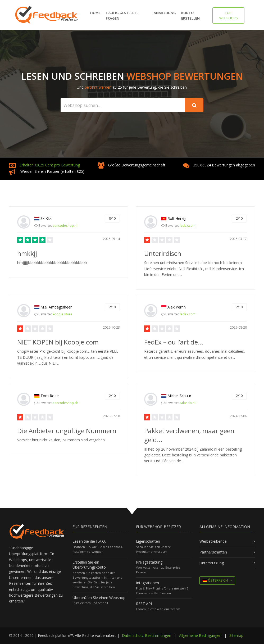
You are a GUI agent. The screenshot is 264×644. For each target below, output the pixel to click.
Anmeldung (165, 13)
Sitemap (236, 635)
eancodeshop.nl (65, 226)
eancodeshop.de (66, 403)
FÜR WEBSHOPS (229, 15)
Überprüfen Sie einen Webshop (99, 598)
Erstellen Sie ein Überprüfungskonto (89, 565)
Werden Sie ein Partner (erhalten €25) (52, 171)
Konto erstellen (190, 15)
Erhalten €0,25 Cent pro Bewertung (50, 165)
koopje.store (62, 314)
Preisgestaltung (149, 562)
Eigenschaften (148, 541)
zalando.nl (187, 403)
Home (95, 13)
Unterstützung (212, 563)
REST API (144, 604)
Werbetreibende (213, 541)
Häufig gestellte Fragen (122, 15)
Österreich (215, 580)
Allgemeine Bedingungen (200, 635)
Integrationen (147, 583)
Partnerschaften (213, 552)
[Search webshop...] (123, 105)
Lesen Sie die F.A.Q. (89, 541)
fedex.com (188, 226)
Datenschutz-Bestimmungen (147, 635)
